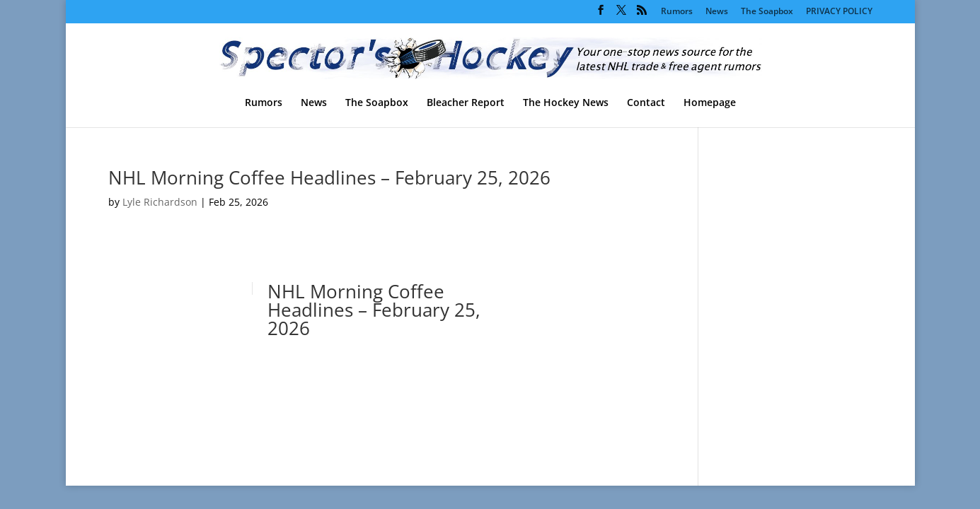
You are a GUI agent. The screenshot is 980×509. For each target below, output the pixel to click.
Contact (646, 103)
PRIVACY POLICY (839, 12)
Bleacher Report (466, 103)
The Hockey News (566, 103)
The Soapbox (767, 12)
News (717, 12)
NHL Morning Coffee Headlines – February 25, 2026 (329, 177)
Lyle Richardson (160, 202)
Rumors (677, 12)
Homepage (710, 103)
